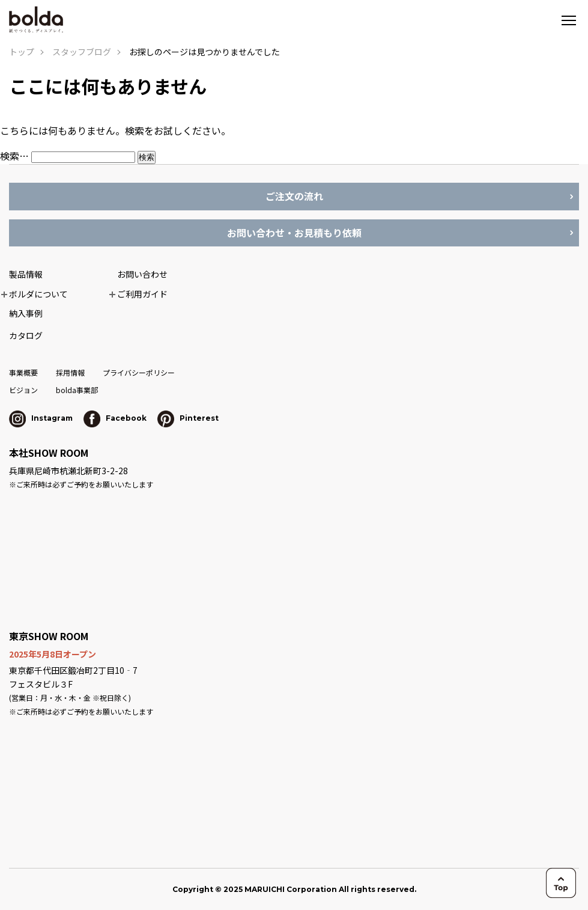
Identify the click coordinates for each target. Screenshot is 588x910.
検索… (14, 156)
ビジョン (23, 390)
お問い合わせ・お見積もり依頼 (294, 233)
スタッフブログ (82, 52)
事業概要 (23, 372)
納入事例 (26, 313)
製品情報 (26, 274)
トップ (22, 52)
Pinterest (188, 418)
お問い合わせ (142, 274)
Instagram (41, 418)
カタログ (26, 335)
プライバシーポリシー (139, 372)
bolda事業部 (77, 390)
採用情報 (70, 372)
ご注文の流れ (294, 196)
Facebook (115, 418)
